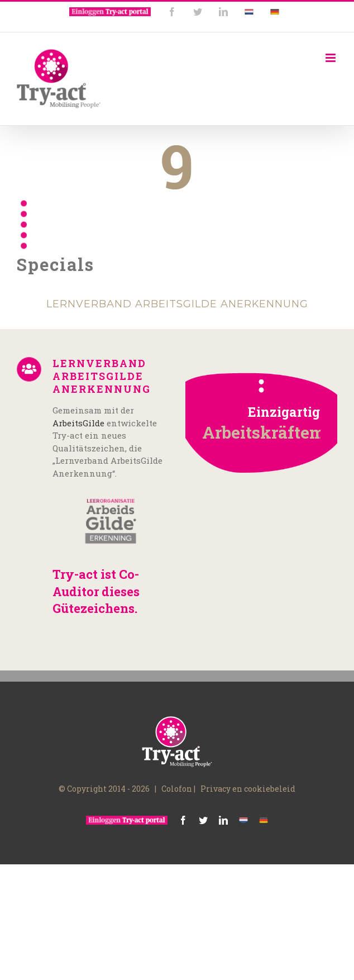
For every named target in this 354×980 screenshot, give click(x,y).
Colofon (177, 789)
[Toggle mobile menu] (331, 58)
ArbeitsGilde (78, 423)
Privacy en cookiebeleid (248, 789)
